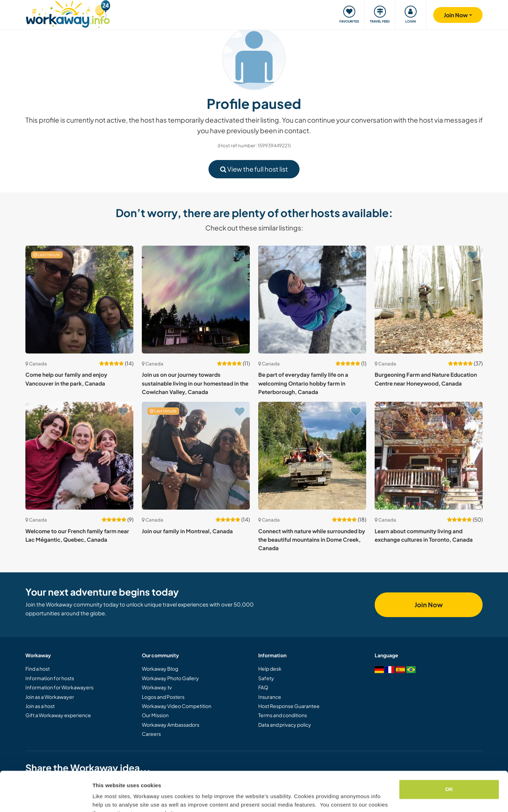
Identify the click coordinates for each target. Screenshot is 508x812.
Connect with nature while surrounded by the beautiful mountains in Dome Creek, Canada (312, 540)
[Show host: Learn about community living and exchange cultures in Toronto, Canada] (429, 456)
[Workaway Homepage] (68, 13)
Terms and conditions (283, 715)
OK (449, 755)
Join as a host (40, 706)
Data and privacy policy (285, 725)
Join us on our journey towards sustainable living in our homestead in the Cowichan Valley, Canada (195, 383)
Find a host (38, 669)
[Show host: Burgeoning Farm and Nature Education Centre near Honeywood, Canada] (429, 300)
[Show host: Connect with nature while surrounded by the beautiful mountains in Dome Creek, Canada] (312, 456)
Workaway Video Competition (177, 706)
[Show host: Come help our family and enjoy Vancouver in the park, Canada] (79, 300)
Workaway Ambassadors (171, 725)
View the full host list (254, 169)
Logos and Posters (163, 697)
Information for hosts (50, 678)
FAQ (263, 687)
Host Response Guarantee (289, 706)
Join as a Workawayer (50, 697)
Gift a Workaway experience (58, 715)
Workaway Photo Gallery (170, 678)
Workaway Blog (160, 669)
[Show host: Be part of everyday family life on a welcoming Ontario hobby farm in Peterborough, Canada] (312, 300)
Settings (103, 798)
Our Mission (155, 715)
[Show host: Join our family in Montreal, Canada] (196, 456)
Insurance (270, 697)
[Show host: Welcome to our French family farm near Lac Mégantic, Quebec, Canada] (79, 456)
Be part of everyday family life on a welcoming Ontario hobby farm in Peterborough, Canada (303, 383)
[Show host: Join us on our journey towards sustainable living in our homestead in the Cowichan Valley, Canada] (196, 300)
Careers (151, 734)
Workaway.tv (157, 687)
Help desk (270, 669)
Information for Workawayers (59, 687)
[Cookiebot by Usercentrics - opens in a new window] (46, 798)
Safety (266, 678)
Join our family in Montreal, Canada (187, 531)
